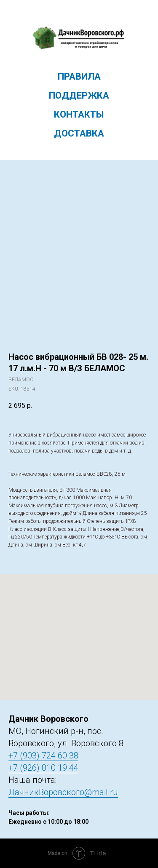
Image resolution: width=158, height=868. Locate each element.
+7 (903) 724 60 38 (43, 755)
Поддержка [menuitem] (79, 95)
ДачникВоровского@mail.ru (63, 792)
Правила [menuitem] (79, 76)
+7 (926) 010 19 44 (43, 768)
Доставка (79, 133)
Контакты (79, 114)
